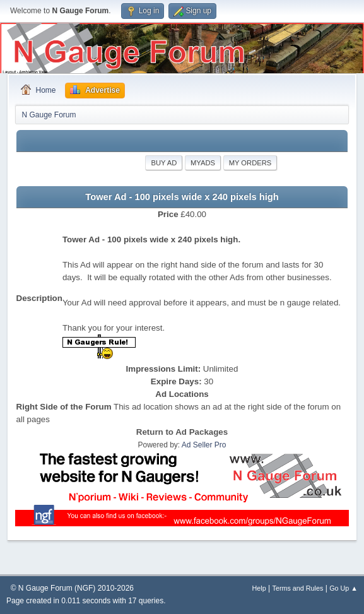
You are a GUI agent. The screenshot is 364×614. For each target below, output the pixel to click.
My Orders (250, 163)
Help (259, 588)
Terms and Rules (298, 588)
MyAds (203, 163)
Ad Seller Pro (204, 445)
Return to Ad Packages (182, 432)
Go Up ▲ (343, 588)
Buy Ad (164, 163)
